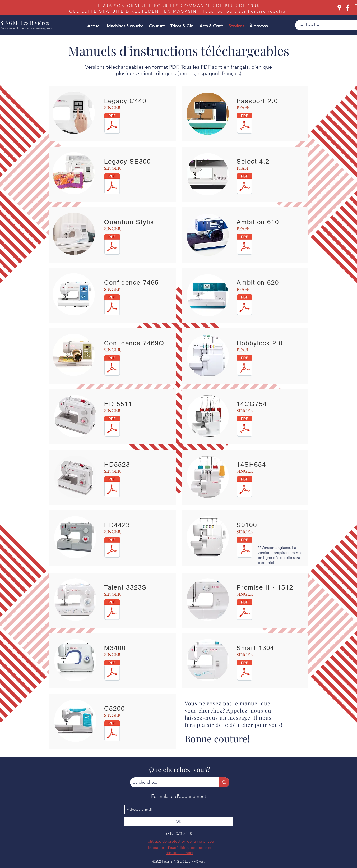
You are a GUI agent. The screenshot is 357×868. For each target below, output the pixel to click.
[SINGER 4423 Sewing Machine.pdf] (112, 548)
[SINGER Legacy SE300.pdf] (112, 184)
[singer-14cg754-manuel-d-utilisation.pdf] (245, 427)
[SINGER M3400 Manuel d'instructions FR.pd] (112, 671)
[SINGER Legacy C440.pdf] (112, 124)
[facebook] (347, 8)
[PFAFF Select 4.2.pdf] (245, 184)
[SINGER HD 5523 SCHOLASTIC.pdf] (112, 487)
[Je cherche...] (171, 782)
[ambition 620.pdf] (245, 305)
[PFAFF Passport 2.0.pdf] (245, 124)
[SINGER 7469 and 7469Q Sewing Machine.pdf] (112, 366)
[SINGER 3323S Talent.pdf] (112, 610)
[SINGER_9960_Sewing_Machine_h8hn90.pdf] (112, 245)
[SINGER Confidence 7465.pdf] (112, 305)
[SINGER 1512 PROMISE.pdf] (245, 610)
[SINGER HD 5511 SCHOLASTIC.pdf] (112, 427)
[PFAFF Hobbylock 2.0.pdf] (245, 366)
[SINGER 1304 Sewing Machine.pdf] (245, 671)
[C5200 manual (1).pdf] (112, 731)
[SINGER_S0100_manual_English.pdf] (245, 548)
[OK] (179, 821)
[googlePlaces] (339, 8)
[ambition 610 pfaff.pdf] (245, 245)
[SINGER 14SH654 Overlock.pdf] (245, 487)
